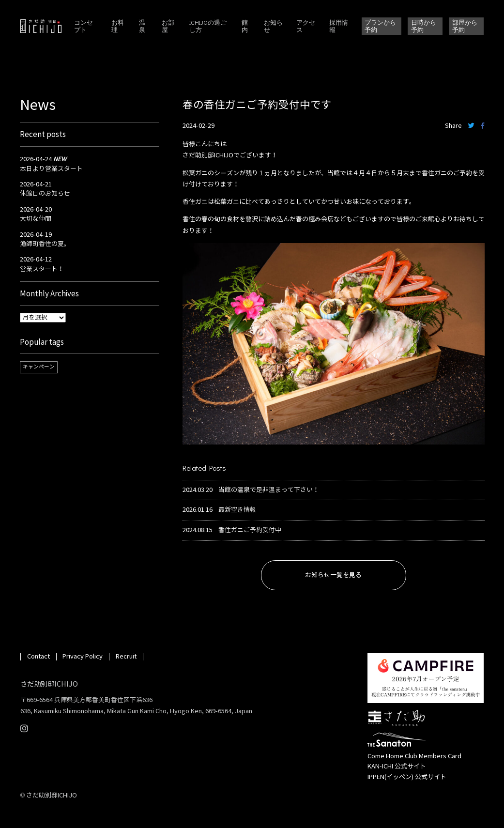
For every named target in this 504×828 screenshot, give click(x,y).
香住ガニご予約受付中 (250, 530)
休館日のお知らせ (45, 194)
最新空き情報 (237, 510)
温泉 (142, 26)
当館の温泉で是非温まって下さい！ (269, 490)
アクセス (306, 26)
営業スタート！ (42, 269)
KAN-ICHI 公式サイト (397, 767)
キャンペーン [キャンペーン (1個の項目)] (39, 367)
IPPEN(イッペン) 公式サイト (407, 777)
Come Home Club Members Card (414, 756)
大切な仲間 (36, 219)
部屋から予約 (465, 26)
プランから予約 (380, 26)
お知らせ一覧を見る (333, 575)
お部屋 (168, 26)
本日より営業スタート (51, 169)
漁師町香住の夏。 (45, 244)
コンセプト (84, 26)
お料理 (118, 26)
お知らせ (273, 26)
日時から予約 (424, 26)
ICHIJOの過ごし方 (208, 26)
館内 (245, 26)
